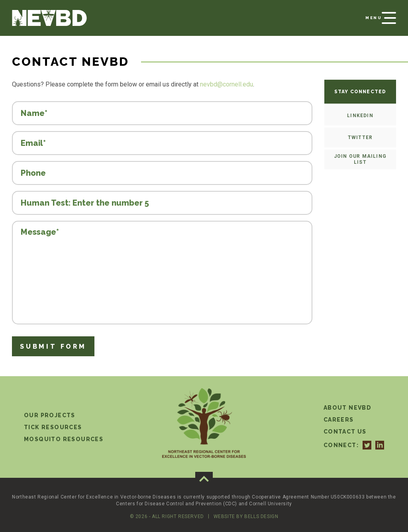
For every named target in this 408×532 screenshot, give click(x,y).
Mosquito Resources (64, 439)
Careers (339, 420)
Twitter (360, 137)
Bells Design (261, 516)
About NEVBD (347, 408)
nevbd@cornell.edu (227, 84)
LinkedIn (360, 116)
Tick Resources (53, 427)
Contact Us (345, 432)
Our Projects (50, 415)
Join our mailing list (360, 159)
